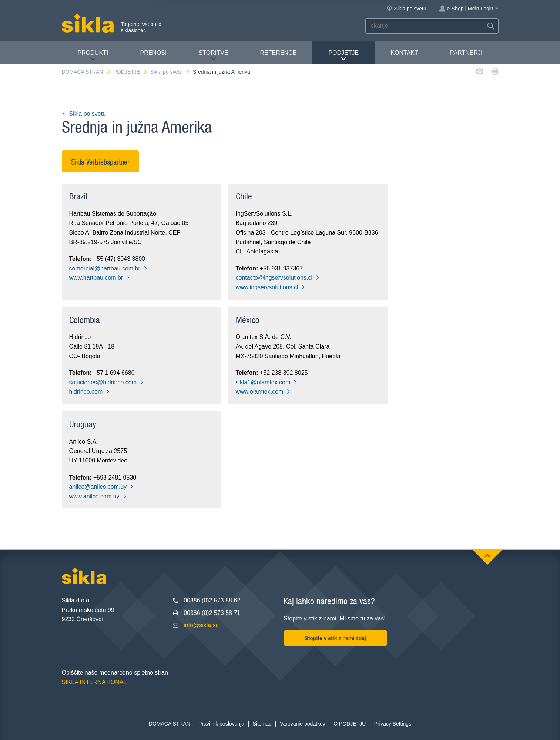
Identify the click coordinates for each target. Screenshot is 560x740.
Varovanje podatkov (303, 724)
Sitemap (262, 724)
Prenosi (153, 53)
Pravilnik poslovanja (221, 724)
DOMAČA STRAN (86, 72)
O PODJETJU (350, 724)
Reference (279, 53)
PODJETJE (343, 56)
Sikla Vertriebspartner (100, 162)
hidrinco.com (90, 392)
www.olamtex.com (263, 392)
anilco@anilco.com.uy (102, 487)
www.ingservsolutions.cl (271, 287)
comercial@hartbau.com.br (108, 268)
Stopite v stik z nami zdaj (335, 638)
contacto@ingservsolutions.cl (278, 278)
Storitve (214, 56)
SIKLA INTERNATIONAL (94, 682)
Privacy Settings (393, 724)
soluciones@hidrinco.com (107, 382)
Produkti (93, 56)
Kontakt (404, 53)
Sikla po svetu (170, 72)
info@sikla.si (200, 625)
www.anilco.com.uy (98, 496)
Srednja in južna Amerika (222, 72)
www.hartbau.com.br (100, 278)
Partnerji (466, 53)
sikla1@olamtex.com (267, 382)
